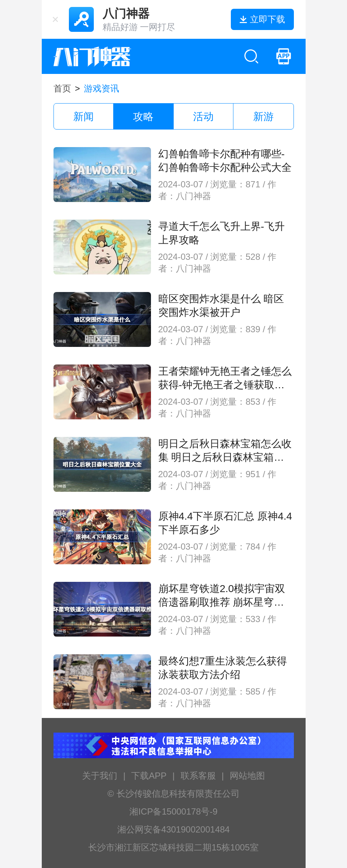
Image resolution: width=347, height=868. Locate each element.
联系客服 (198, 776)
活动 (203, 117)
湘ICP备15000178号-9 (173, 811)
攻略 (143, 117)
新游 (263, 117)
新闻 (84, 117)
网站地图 (247, 776)
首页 (62, 88)
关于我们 (100, 776)
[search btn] (251, 56)
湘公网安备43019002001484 (173, 829)
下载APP (149, 776)
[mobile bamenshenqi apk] (284, 56)
